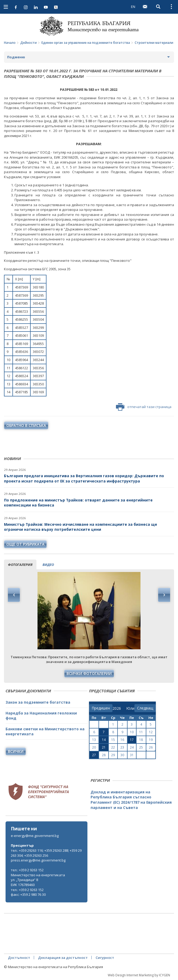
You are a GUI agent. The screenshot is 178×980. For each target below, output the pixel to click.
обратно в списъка (26, 425)
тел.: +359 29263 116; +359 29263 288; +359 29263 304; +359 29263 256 (46, 853)
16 (122, 740)
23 (122, 747)
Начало (10, 43)
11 (141, 732)
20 (94, 747)
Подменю (16, 57)
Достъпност (19, 958)
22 (113, 747)
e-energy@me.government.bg (35, 836)
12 (151, 732)
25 (141, 747)
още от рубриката (25, 544)
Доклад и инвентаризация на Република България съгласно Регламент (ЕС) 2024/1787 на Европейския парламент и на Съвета (131, 800)
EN (133, 7)
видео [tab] (48, 565)
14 (104, 740)
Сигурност (105, 958)
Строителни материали (154, 43)
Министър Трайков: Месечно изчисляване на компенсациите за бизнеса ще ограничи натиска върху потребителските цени (81, 527)
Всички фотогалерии (89, 673)
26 (151, 747)
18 (141, 740)
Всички (16, 751)
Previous (14, 595)
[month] (130, 708)
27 (94, 755)
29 (113, 755)
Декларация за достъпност (63, 958)
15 (113, 740)
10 (132, 732)
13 (94, 740)
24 (132, 747)
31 (132, 755)
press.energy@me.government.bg (38, 860)
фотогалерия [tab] (20, 565)
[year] (117, 708)
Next (164, 595)
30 (122, 755)
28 (104, 755)
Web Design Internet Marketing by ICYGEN (139, 975)
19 (151, 740)
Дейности (29, 43)
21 (104, 747)
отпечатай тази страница (144, 407)
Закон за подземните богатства (38, 702)
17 (132, 740)
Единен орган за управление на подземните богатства (86, 43)
